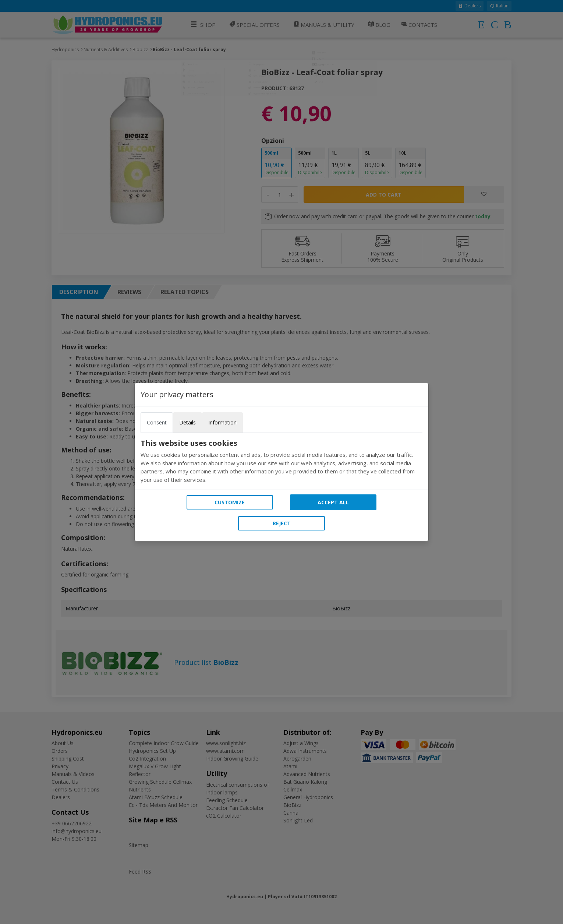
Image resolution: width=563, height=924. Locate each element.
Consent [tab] (157, 422)
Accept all (333, 502)
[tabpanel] (281, 461)
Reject (282, 523)
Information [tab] (222, 422)
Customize (230, 502)
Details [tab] (187, 422)
